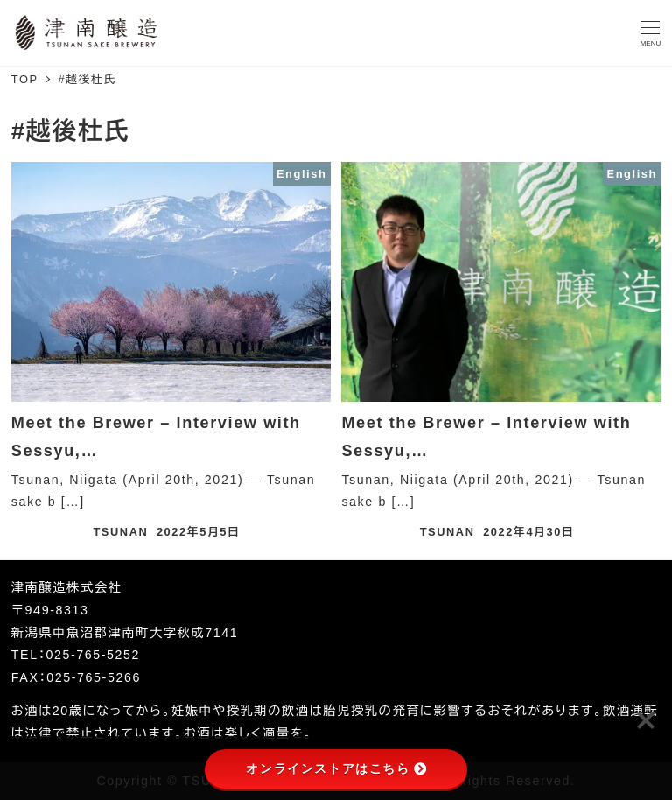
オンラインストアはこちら (336, 768)
